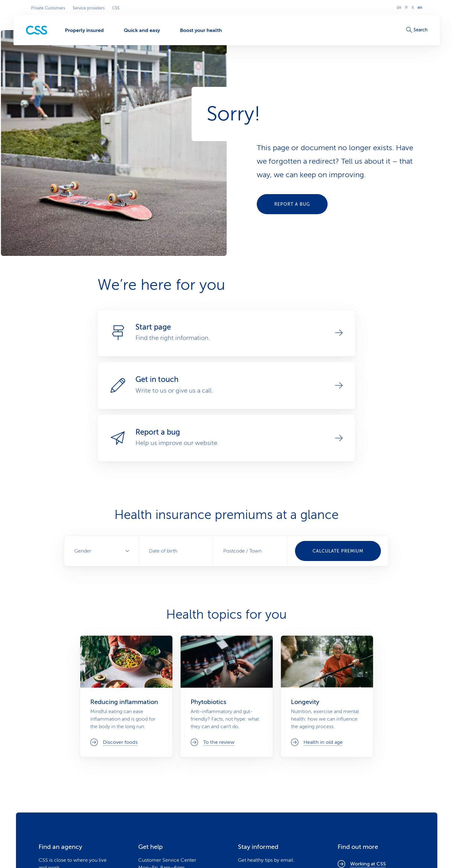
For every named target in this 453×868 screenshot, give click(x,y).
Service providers (89, 8)
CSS (116, 8)
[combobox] (250, 551)
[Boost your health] (201, 30)
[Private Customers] (37, 30)
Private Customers (48, 8)
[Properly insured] (84, 30)
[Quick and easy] (142, 30)
